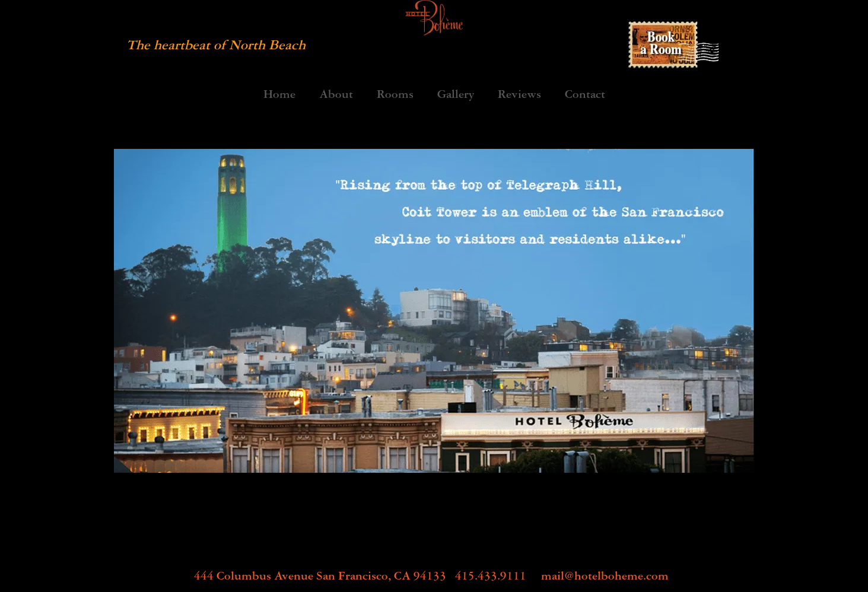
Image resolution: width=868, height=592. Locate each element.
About (336, 96)
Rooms (395, 96)
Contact (585, 96)
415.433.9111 (491, 576)
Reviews (519, 96)
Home (279, 96)
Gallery (456, 96)
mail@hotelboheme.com (605, 576)
